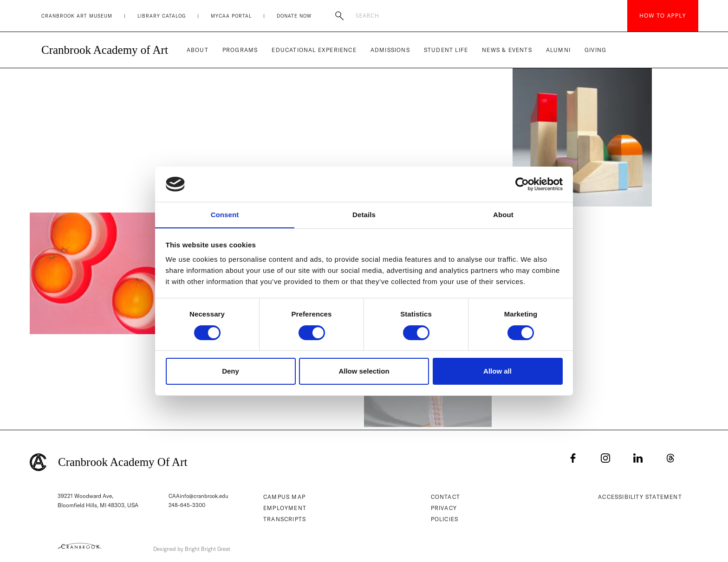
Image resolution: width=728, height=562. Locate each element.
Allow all (497, 371)
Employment (286, 508)
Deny (231, 371)
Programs (240, 50)
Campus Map (286, 497)
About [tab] (503, 215)
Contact (447, 497)
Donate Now (294, 16)
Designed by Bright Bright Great (207, 547)
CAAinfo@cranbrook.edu (199, 496)
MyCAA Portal (231, 16)
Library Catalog (162, 16)
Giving (595, 50)
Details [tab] (364, 215)
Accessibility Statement (641, 497)
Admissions (390, 50)
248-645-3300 (188, 505)
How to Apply (663, 16)
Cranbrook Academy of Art (105, 50)
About (198, 50)
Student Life (446, 50)
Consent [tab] (225, 215)
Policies (446, 519)
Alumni (558, 50)
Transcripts (286, 519)
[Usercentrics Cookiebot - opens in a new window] (522, 184)
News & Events (507, 50)
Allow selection (364, 371)
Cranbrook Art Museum (77, 16)
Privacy (445, 508)
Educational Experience (314, 50)
